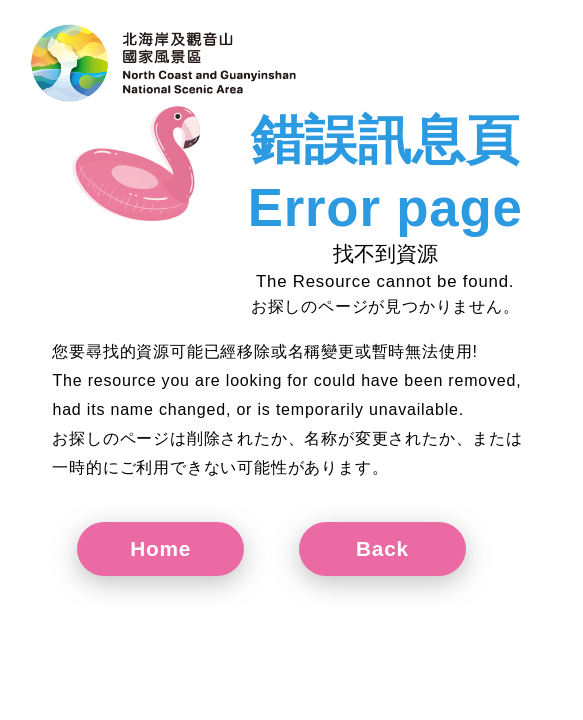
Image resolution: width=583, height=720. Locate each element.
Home (160, 548)
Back (382, 548)
